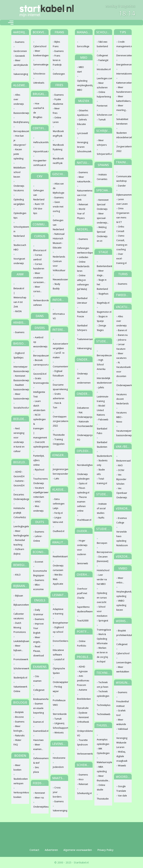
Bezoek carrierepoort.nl (39, 362)
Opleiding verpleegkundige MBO (83, 85)
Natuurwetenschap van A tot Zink (83, 195)
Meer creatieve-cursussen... (39, 278)
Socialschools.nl (19, 408)
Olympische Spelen (59, 671)
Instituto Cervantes (102, 177)
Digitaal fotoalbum (58, 373)
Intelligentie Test (39, 394)
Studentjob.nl (19, 678)
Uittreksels (39, 83)
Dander (122, 186)
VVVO (38, 502)
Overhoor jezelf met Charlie (82, 593)
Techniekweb (103, 714)
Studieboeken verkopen (19, 781)
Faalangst (103, 60)
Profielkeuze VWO (59, 703)
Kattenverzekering (122, 83)
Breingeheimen (59, 623)
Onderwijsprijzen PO (83, 437)
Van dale (122, 796)
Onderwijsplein (59, 682)
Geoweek (20, 56)
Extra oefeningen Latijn (59, 504)
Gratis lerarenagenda (39, 381)
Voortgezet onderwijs (19, 261)
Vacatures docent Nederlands (122, 399)
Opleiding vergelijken (19, 202)
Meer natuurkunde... (83, 179)
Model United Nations (101, 410)
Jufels (101, 387)
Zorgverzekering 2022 (122, 149)
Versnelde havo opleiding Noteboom (122, 539)
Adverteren (51, 850)
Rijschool (40, 470)
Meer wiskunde (121, 722)
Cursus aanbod (38, 257)
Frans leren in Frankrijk (57, 60)
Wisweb (122, 766)
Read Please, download (39, 651)
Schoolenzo (39, 74)
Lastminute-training (103, 399)
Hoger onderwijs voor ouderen (82, 547)
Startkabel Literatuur (82, 301)
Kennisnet (40, 793)
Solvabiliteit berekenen (122, 121)
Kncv (81, 779)
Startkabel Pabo (102, 431)
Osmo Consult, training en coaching (122, 243)
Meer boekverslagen (39, 53)
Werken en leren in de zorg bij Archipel (102, 655)
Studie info (101, 472)
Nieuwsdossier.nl (59, 279)
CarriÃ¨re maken (59, 355)
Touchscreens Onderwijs (39, 481)
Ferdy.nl (59, 513)
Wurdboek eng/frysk (58, 133)
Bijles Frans (56, 44)
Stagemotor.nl (103, 312)
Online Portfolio (82, 643)
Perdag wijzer (57, 689)
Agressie (83, 671)
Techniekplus (103, 705)
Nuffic (101, 518)
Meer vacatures (121, 356)
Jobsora (122, 340)
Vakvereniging (19, 74)
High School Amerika (101, 365)
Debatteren (83, 408)
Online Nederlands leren (83, 266)
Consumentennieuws (59, 367)
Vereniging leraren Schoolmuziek (83, 147)
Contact (34, 850)
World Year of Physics (81, 214)
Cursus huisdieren (39, 266)
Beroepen (102, 543)
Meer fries (56, 111)
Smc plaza (36, 770)
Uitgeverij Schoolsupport (59, 726)
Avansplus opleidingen (103, 742)
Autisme (83, 690)
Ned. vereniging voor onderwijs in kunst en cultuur (19, 440)
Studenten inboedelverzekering (122, 135)
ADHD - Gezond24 (19, 474)
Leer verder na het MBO (102, 579)
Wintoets (59, 733)
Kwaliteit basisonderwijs (19, 387)
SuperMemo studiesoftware (83, 609)
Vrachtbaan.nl (83, 520)
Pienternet (102, 106)
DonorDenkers (59, 641)
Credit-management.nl (122, 44)
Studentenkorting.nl (103, 456)
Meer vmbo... (120, 580)
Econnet (39, 562)
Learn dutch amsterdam (39, 406)
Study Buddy (56, 286)
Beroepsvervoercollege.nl (103, 552)
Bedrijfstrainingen (19, 122)
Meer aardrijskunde (19, 63)
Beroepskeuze (103, 355)
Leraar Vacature (121, 347)
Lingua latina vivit (58, 520)
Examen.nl (38, 722)
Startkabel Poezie (82, 314)
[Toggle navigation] (11, 23)
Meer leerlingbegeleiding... (19, 533)
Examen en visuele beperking (39, 708)
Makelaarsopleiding (103, 762)
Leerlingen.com (103, 78)
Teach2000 (83, 621)
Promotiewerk (19, 659)
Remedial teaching (19, 542)
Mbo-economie (38, 587)
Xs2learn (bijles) (19, 551)
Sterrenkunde (59, 714)
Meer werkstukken (122, 669)
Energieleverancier (122, 65)
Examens (20, 42)
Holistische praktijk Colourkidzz (19, 513)
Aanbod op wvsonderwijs (39, 342)
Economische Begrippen (39, 573)
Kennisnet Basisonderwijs (19, 378)
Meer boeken (17, 767)
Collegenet (39, 690)
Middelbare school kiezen (19, 172)
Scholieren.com (103, 115)
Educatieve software (58, 652)
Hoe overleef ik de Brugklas (39, 110)
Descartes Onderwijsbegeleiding (19, 497)
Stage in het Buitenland (102, 284)
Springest (103, 621)
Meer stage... (100, 273)
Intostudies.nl (103, 69)
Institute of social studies (102, 508)
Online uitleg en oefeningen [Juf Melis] (83, 282)
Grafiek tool (121, 713)
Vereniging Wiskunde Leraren (122, 743)
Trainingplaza (103, 630)
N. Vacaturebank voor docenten (122, 369)
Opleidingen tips (19, 215)
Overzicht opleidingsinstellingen (39, 444)
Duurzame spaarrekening (59, 387)
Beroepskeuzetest (19, 131)
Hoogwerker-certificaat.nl (39, 163)
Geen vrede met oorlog (58, 207)
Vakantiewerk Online (19, 689)
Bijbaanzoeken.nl (19, 605)
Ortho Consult (120, 229)
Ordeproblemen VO (83, 733)
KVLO (18, 575)
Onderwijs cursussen (58, 568)
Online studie (101, 787)
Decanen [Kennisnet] (103, 559)
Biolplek (19, 712)
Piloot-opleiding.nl (83, 490)
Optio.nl (83, 483)
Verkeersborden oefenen (39, 303)
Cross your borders (57, 792)
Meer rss (39, 798)
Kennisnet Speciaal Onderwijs (103, 204)
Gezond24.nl (39, 374)
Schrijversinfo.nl (103, 154)
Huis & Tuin (57, 405)
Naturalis (20, 736)
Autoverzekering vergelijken (59, 346)
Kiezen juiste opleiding (18, 154)
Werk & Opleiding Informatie (102, 639)
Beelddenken (83, 699)
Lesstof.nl (59, 659)
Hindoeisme (59, 758)
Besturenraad (122, 461)
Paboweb (103, 420)
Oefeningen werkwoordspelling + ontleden (83, 253)
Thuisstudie (59, 435)
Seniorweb (83, 563)
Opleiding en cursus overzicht (102, 598)
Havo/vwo (38, 740)
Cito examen (37, 679)
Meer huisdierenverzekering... (122, 90)
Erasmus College (122, 520)
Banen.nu (123, 335)
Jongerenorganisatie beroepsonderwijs (59, 472)
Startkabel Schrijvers (82, 328)
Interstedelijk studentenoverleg (103, 380)
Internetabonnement (122, 74)
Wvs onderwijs (38, 508)
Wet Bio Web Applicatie (58, 579)
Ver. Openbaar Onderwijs (122, 493)
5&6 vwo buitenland (102, 44)
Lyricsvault (82, 133)
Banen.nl (122, 330)
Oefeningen (59, 74)
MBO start (80, 69)
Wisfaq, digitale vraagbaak (122, 756)
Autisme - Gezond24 (19, 483)
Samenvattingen (39, 65)
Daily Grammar (38, 612)
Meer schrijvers (102, 143)
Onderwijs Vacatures (19, 188)
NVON (18, 311)
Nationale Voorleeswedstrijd (83, 424)
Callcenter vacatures (19, 616)
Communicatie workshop (122, 179)
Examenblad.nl (39, 731)
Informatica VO (59, 316)
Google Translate (121, 789)
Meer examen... (38, 747)
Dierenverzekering (122, 55)
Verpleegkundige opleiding (122, 594)
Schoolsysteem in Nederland (19, 231)
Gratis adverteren (59, 396)
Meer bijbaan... (18, 648)
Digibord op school (58, 630)
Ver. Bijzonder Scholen (121, 479)
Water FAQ (17, 742)
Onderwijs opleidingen (83, 476)
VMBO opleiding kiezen (121, 605)
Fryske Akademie (58, 102)
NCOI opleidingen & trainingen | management (39, 426)
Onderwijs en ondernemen (83, 378)
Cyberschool (39, 46)
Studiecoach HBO (19, 247)
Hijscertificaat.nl (39, 151)
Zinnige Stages (101, 328)
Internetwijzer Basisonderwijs (19, 369)
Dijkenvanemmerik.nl (122, 195)
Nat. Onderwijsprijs (83, 415)
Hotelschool (103, 570)
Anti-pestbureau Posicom (83, 681)
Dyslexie (83, 713)
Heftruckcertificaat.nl (39, 142)
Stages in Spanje (102, 319)
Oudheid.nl (59, 531)
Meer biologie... (19, 728)
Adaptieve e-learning (58, 611)
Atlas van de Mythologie (59, 188)
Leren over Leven (122, 202)
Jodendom (58, 767)
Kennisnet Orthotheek (83, 720)
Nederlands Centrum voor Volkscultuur (59, 264)
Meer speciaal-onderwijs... (103, 218)
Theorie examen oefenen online (82, 504)
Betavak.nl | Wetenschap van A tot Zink (19, 297)
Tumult (58, 719)
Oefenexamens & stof (39, 761)
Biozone (19, 717)
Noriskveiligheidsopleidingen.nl (83, 465)
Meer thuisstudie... (103, 778)
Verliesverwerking (83, 754)
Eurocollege (83, 46)
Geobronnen (19, 51)
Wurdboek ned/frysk (58, 161)
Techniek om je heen (103, 685)
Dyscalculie (83, 708)
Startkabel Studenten (102, 445)
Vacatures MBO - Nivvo (121, 417)
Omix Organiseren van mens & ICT (122, 215)
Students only (102, 463)
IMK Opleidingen (103, 751)
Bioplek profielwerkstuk (122, 633)
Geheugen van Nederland (39, 195)
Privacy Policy (105, 850)
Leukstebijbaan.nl (19, 641)
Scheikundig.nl (83, 793)
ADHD (82, 667)
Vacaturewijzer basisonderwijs (122, 433)
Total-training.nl (102, 481)
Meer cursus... (37, 289)
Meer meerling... (122, 108)
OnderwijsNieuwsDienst (39, 807)
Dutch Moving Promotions (19, 628)
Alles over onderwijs (19, 99)
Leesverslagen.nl (122, 662)
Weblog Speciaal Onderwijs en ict (102, 234)
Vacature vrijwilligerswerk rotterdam (39, 492)
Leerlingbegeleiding (19, 526)
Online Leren (57, 120)
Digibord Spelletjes (19, 355)
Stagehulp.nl (103, 303)
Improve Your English (38, 628)
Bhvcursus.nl (39, 250)
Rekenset (83, 204)
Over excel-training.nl (121, 259)
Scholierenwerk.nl (19, 668)
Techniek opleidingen (103, 694)
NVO (120, 465)
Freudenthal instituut (122, 704)
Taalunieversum (83, 339)
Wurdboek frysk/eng (58, 147)
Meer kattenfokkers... (122, 99)
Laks (57, 479)
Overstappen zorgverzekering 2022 (59, 421)
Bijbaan (19, 596)
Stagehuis (103, 294)
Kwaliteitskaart (59, 556)
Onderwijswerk (122, 385)
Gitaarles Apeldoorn (83, 113)
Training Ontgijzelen (59, 442)
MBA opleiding (102, 769)
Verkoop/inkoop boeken (19, 795)
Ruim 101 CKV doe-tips (39, 209)
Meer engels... (37, 640)
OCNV (121, 470)
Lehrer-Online (38, 539)
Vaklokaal (123, 729)
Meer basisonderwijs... (19, 396)
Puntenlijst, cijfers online (39, 460)
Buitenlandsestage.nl (103, 266)
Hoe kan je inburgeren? (19, 140)
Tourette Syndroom (82, 742)
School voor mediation (102, 611)
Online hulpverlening (103, 94)
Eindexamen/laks (39, 699)
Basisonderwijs (19, 113)
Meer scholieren (102, 85)
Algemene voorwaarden (78, 850)
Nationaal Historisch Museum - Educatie (59, 241)
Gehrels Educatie (82, 122)
